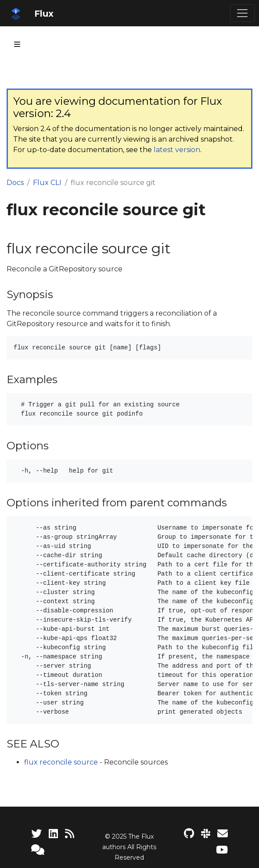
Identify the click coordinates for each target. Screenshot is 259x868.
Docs (15, 183)
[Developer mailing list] (223, 834)
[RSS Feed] (70, 834)
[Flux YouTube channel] (222, 850)
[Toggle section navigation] (17, 44)
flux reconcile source (61, 762)
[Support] (38, 850)
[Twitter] (36, 834)
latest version (177, 150)
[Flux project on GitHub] (189, 834)
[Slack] (206, 834)
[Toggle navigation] (242, 13)
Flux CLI (47, 183)
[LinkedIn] (53, 834)
